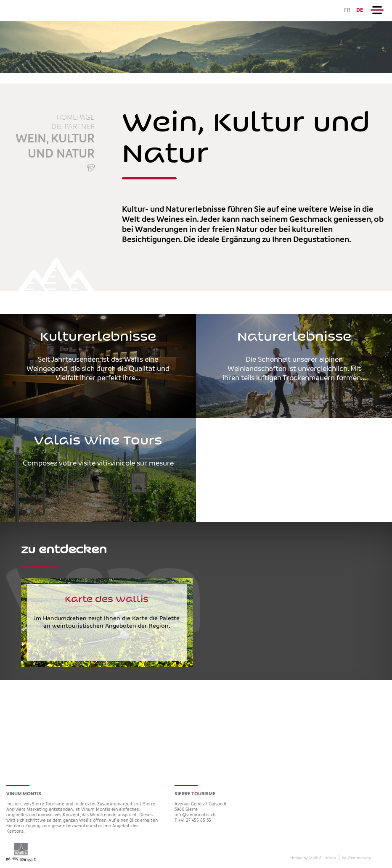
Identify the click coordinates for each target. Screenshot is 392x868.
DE (360, 10)
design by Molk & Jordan (313, 858)
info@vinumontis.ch (195, 815)
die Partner (73, 127)
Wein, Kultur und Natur (55, 147)
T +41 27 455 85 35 (193, 821)
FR (347, 10)
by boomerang (356, 858)
